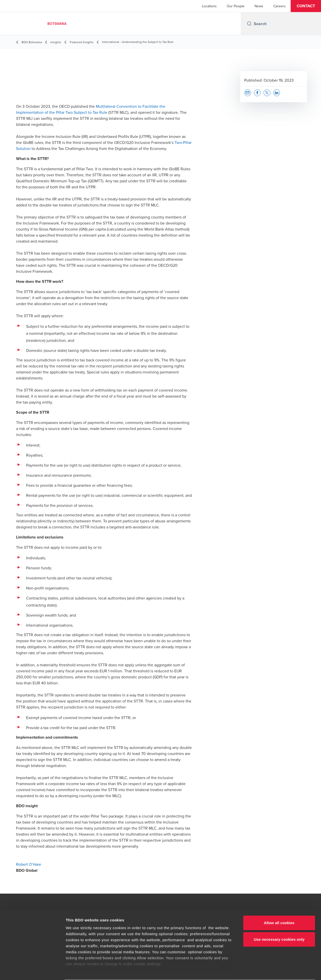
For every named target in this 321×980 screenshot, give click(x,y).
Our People (236, 6)
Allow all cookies (279, 903)
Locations (209, 6)
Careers (279, 6)
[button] (306, 6)
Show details (263, 970)
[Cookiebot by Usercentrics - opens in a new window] (32, 970)
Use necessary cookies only (279, 920)
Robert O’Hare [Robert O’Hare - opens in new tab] (29, 864)
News (259, 6)
